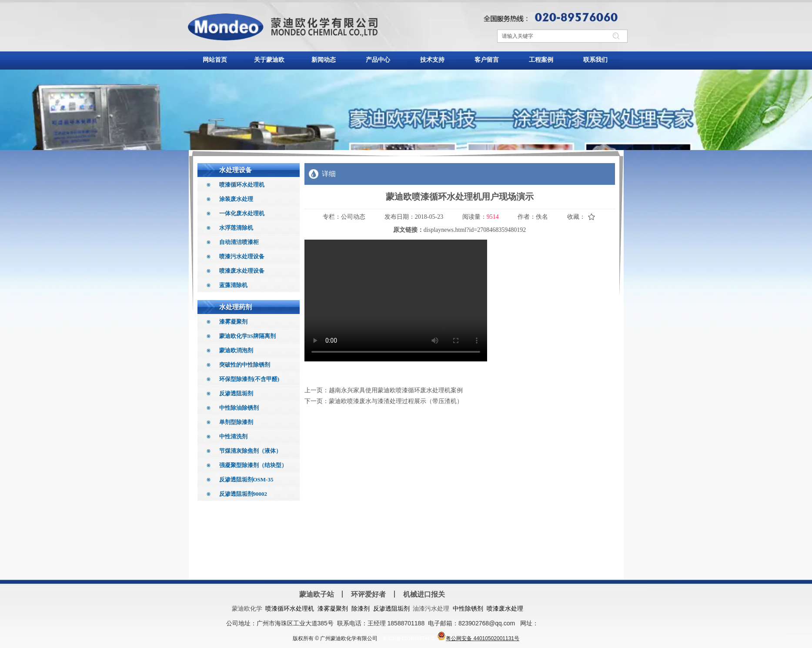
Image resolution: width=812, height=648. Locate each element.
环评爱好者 (368, 594)
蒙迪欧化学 (247, 609)
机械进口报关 (424, 594)
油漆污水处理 (431, 609)
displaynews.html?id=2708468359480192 (475, 230)
